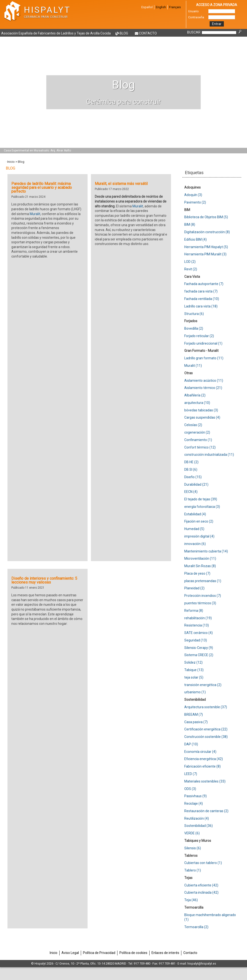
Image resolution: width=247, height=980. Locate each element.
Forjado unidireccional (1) (203, 343)
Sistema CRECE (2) (199, 655)
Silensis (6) (193, 848)
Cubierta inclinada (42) (201, 892)
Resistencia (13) (197, 625)
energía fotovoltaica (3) (202, 507)
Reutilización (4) (197, 818)
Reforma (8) (194, 611)
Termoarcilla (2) (196, 927)
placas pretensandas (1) (203, 581)
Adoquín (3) (193, 195)
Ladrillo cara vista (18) (201, 306)
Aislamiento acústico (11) (204, 381)
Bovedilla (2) (194, 328)
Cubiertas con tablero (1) (203, 863)
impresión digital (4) (199, 536)
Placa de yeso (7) (197, 573)
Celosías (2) (193, 425)
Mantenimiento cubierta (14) (206, 551)
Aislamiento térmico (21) (203, 388)
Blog (124, 33)
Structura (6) (194, 314)
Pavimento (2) (195, 202)
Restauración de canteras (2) (206, 811)
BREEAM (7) (194, 715)
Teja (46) (191, 900)
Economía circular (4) (200, 752)
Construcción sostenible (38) (206, 737)
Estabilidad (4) (195, 514)
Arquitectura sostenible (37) (206, 707)
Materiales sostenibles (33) (205, 781)
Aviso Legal (70, 953)
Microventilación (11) (200, 558)
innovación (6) (195, 544)
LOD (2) (190, 262)
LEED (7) (191, 774)
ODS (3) (190, 789)
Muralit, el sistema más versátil (121, 184)
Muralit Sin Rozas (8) (200, 566)
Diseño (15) (193, 477)
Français (175, 7)
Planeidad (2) (194, 588)
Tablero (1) (193, 870)
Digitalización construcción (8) (207, 232)
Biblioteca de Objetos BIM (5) (206, 217)
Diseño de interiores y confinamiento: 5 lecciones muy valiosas (44, 580)
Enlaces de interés (165, 953)
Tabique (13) (194, 670)
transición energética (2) (203, 685)
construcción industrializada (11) (209, 455)
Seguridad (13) (196, 640)
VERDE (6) (192, 833)
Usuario (193, 11)
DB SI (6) (191, 470)
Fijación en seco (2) (199, 521)
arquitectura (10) (197, 403)
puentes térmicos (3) (200, 603)
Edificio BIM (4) (196, 239)
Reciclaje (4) (194, 803)
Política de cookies (133, 953)
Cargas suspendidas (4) (202, 417)
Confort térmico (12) (200, 447)
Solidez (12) (193, 662)
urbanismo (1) (195, 692)
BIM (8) (190, 225)
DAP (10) (191, 744)
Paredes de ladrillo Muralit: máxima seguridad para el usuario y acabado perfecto (42, 187)
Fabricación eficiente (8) (202, 766)
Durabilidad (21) (196, 484)
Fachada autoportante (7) (204, 284)
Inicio (11, 162)
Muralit (35, 214)
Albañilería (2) (195, 395)
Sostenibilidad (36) (199, 826)
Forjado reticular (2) (199, 336)
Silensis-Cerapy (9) (199, 648)
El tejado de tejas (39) (201, 499)
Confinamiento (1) (198, 440)
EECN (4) (191, 492)
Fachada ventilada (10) (202, 299)
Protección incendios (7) (203, 596)
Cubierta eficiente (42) (201, 885)
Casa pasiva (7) (196, 722)
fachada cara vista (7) (201, 291)
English (161, 7)
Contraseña (196, 17)
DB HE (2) (191, 462)
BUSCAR (194, 32)
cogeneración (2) (197, 432)
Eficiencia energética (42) (204, 759)
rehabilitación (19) (198, 618)
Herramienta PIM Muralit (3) (205, 254)
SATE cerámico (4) (199, 633)
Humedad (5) (194, 529)
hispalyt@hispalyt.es (202, 963)
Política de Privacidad (99, 953)
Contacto (148, 33)
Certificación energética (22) (206, 729)
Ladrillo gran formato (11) (204, 358)
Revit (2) (191, 269)
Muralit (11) (193, 366)
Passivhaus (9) (196, 796)
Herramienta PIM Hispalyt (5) (206, 247)
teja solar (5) (194, 677)
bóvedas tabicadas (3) (201, 410)
